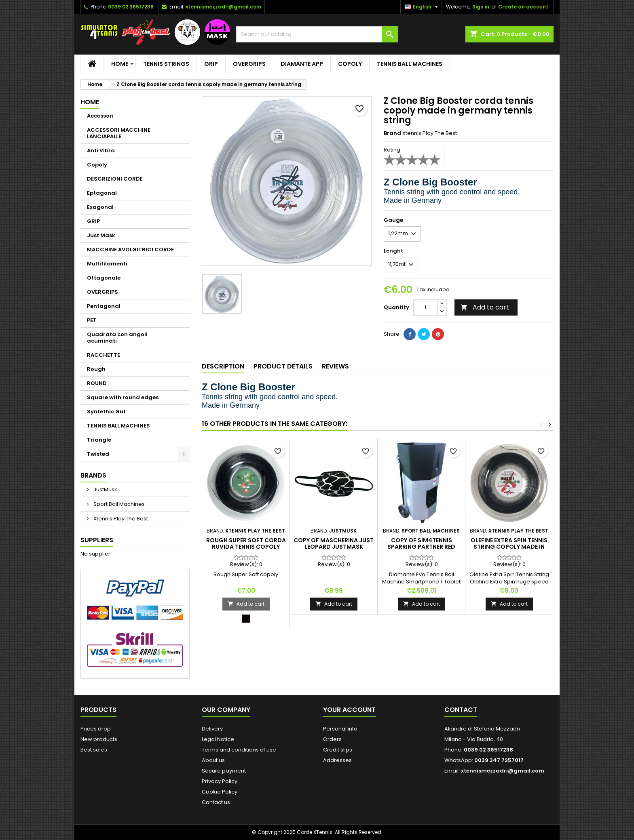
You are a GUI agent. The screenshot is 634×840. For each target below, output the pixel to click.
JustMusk (105, 489)
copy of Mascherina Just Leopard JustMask (334, 543)
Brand (392, 133)
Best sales (94, 750)
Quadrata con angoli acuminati (117, 338)
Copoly (350, 64)
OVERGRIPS (249, 64)
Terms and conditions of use (239, 750)
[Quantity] (425, 307)
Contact (461, 710)
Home (120, 64)
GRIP (211, 64)
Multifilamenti (107, 264)
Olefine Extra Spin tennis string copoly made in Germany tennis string (509, 547)
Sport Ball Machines (118, 504)
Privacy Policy (220, 781)
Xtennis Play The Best (120, 519)
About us (213, 760)
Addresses (337, 760)
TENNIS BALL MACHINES (410, 64)
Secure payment (224, 771)
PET (92, 320)
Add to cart (485, 307)
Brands (93, 475)
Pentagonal (104, 306)
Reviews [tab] (335, 366)
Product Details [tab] (283, 366)
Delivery (212, 729)
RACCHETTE (104, 355)
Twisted (98, 454)
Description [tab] (223, 366)
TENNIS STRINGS (166, 64)
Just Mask (101, 235)
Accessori (100, 116)
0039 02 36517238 (131, 7)
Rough (96, 369)
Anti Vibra (101, 151)
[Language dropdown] (422, 7)
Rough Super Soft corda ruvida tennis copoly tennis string (246, 547)
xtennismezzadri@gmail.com (223, 7)
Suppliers (97, 540)
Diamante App (302, 64)
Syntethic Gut (106, 412)
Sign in (481, 7)
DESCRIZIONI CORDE (115, 179)
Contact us (216, 802)
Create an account (523, 7)
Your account (349, 710)
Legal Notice (218, 739)
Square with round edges (123, 397)
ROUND (97, 383)
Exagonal (100, 207)
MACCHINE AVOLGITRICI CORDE (130, 249)
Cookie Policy (220, 792)
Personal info (340, 729)
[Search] (317, 34)
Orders (332, 739)
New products (99, 739)
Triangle (99, 440)
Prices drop (96, 729)
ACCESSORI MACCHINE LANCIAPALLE (119, 133)
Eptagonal (102, 193)
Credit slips (338, 750)
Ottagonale (104, 278)
